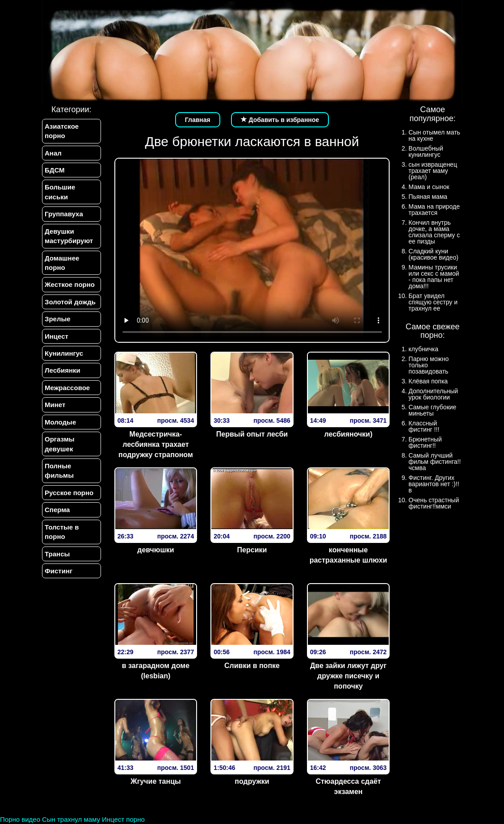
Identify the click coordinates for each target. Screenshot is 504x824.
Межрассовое (67, 388)
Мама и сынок (429, 187)
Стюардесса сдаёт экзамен (348, 786)
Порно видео (20, 819)
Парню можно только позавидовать (428, 365)
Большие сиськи (60, 192)
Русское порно (69, 493)
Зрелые (58, 319)
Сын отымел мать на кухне (434, 135)
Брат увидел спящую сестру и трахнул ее (433, 302)
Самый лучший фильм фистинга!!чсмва (435, 462)
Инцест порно (123, 819)
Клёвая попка (428, 381)
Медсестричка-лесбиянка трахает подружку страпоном (156, 444)
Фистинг (59, 571)
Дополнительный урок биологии (433, 394)
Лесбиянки (63, 370)
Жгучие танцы (155, 781)
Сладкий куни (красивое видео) (433, 254)
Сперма (57, 510)
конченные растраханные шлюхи (349, 555)
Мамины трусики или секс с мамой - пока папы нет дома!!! (434, 277)
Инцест (57, 336)
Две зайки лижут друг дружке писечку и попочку (348, 676)
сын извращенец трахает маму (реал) (433, 171)
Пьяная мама (428, 197)
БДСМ (55, 170)
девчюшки (155, 550)
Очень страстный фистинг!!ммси (434, 503)
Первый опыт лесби (252, 434)
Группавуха (64, 214)
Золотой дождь (70, 302)
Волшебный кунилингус (426, 151)
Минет (55, 405)
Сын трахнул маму (71, 819)
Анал (53, 153)
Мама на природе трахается (434, 210)
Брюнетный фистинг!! (425, 442)
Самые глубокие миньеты (432, 410)
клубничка (423, 349)
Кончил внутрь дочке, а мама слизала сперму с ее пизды (434, 232)
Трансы (57, 554)
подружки (252, 781)
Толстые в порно (62, 532)
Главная (198, 120)
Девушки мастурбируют (69, 236)
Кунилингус (64, 353)
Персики (252, 550)
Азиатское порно (62, 131)
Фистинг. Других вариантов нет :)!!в (434, 484)
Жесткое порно (70, 284)
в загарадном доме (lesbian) (156, 671)
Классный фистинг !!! (424, 426)
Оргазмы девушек (60, 444)
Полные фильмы (59, 471)
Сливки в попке (252, 666)
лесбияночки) (349, 434)
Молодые (60, 422)
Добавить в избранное (280, 120)
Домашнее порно (62, 263)
